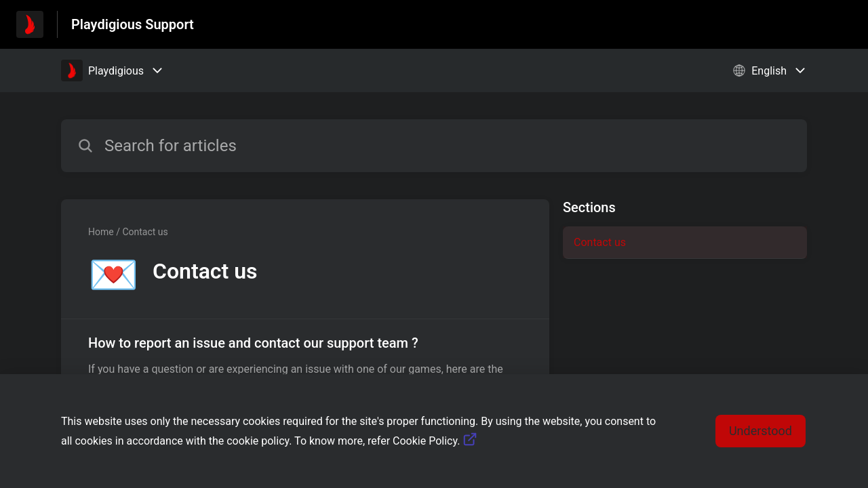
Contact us (600, 242)
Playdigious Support (133, 24)
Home (101, 232)
